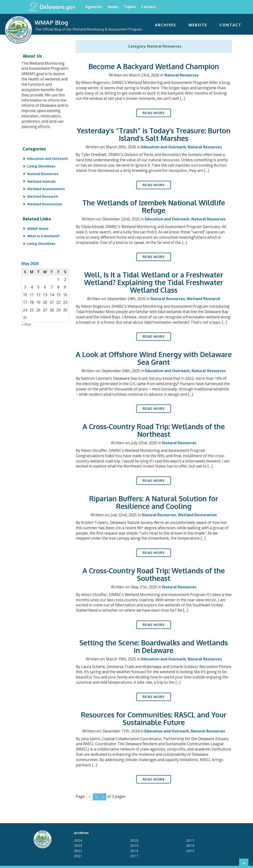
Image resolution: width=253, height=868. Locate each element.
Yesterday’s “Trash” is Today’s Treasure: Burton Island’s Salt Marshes (154, 134)
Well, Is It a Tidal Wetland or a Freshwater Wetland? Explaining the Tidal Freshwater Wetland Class (154, 282)
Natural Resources (181, 75)
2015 (190, 851)
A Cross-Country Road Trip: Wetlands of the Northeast (154, 430)
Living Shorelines (41, 166)
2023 (78, 845)
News (113, 7)
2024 (78, 840)
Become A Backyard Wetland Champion (154, 66)
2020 (134, 840)
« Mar (26, 324)
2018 (134, 851)
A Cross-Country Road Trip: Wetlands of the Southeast (154, 574)
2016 (190, 845)
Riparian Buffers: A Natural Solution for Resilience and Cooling (154, 502)
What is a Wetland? (43, 236)
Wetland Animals (41, 181)
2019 (134, 845)
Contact (149, 7)
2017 (134, 856)
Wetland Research (203, 299)
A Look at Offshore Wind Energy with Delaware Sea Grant (154, 358)
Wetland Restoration (197, 515)
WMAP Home (38, 229)
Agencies (94, 7)
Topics (130, 7)
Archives (165, 25)
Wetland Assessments (46, 189)
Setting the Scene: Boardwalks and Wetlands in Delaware (154, 646)
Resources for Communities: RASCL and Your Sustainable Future (154, 718)
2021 (78, 856)
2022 (78, 851)
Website (198, 25)
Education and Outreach (163, 147)
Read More (154, 113)
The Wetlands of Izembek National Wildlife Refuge (154, 206)
